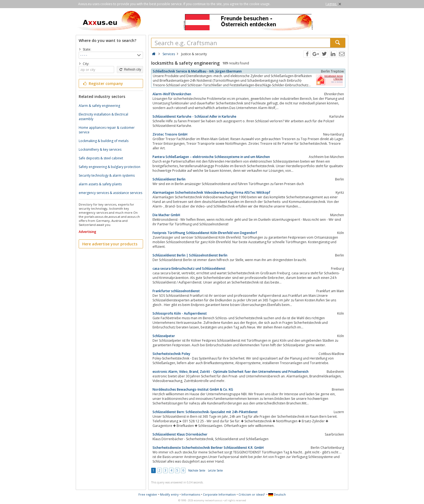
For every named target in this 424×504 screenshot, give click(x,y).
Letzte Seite (215, 470)
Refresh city (130, 70)
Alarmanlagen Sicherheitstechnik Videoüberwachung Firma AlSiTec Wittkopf (211, 192)
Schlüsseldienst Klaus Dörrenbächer (180, 434)
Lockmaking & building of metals (104, 141)
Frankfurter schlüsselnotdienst (176, 291)
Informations (191, 494)
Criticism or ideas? (252, 494)
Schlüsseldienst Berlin (169, 179)
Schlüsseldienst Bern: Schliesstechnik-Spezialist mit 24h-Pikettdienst (205, 412)
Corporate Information (219, 494)
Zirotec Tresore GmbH (170, 134)
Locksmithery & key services (100, 149)
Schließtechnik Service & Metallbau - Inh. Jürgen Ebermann (197, 71)
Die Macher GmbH (166, 215)
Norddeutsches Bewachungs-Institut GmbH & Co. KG (193, 389)
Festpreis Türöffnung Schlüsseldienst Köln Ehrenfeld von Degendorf (205, 233)
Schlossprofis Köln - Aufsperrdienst (180, 313)
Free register (148, 494)
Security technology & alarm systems (107, 175)
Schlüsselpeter (164, 336)
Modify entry (169, 494)
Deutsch (277, 494)
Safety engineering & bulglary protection (110, 167)
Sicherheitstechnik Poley (171, 354)
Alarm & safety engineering (99, 106)
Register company (103, 83)
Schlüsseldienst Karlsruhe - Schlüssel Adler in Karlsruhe (194, 116)
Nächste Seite (197, 470)
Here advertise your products (110, 244)
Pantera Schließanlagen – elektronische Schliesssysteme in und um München (211, 157)
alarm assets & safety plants (100, 184)
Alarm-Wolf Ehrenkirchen (172, 94)
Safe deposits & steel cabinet (101, 158)
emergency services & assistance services (110, 193)
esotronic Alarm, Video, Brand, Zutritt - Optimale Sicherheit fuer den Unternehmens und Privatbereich (231, 372)
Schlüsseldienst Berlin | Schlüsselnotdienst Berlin (190, 255)
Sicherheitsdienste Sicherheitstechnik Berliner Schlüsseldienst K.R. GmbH (208, 448)
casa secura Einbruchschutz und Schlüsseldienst (189, 269)
